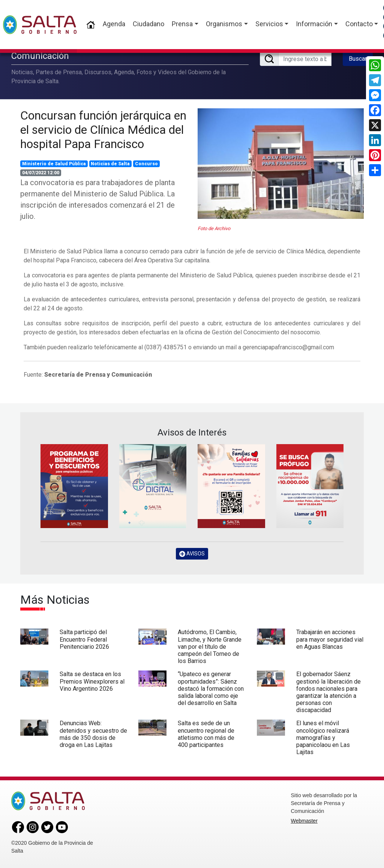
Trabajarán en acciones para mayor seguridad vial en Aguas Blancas (330, 639)
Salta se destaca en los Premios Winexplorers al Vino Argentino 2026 (92, 681)
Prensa (182, 24)
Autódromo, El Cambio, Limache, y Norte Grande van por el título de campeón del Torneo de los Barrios (210, 647)
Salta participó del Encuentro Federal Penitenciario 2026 (84, 639)
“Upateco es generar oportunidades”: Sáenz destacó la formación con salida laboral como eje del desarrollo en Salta (211, 688)
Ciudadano (148, 24)
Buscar (358, 59)
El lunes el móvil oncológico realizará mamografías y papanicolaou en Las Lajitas (323, 738)
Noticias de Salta (110, 164)
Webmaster (304, 821)
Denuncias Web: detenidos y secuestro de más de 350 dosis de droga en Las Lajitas (93, 734)
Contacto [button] (359, 24)
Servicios (269, 24)
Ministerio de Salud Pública (54, 164)
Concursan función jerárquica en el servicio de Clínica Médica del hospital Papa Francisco (103, 130)
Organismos (224, 24)
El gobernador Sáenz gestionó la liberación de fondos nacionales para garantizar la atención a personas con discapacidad (328, 692)
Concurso (146, 164)
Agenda (114, 24)
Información (314, 24)
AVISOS (192, 554)
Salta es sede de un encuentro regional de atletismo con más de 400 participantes (206, 734)
